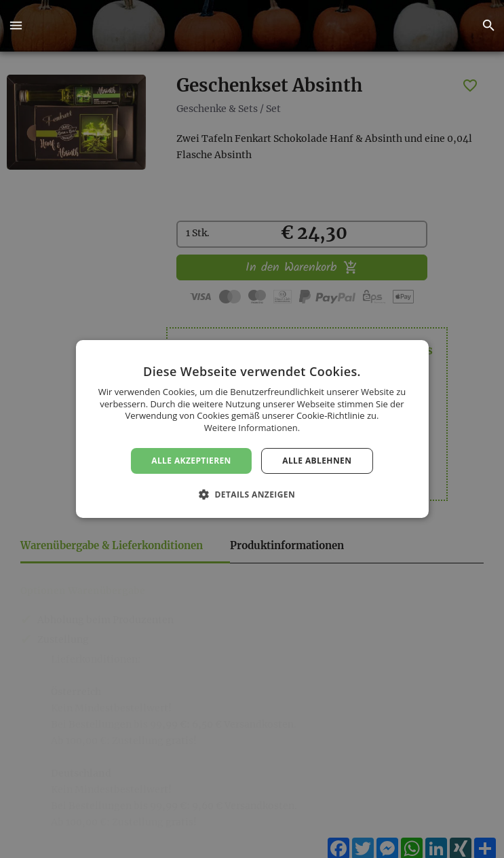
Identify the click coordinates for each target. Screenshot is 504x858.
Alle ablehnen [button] (317, 461)
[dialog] (252, 429)
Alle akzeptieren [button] (191, 461)
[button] (16, 26)
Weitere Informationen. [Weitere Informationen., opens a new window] (252, 428)
